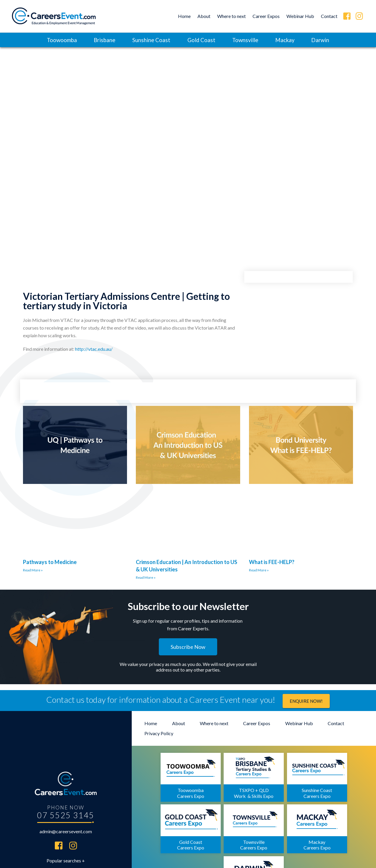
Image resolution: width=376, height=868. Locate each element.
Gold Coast (201, 40)
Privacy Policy (159, 734)
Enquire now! (306, 702)
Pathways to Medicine (50, 562)
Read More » (33, 571)
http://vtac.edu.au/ (94, 349)
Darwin (327, 40)
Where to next (231, 16)
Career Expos (266, 16)
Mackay (289, 40)
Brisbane (100, 40)
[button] (188, 647)
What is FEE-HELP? (272, 562)
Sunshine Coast (149, 40)
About (204, 16)
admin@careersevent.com (66, 802)
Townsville (247, 40)
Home (184, 16)
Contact (329, 16)
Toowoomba (55, 40)
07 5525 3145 (66, 786)
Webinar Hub (300, 16)
